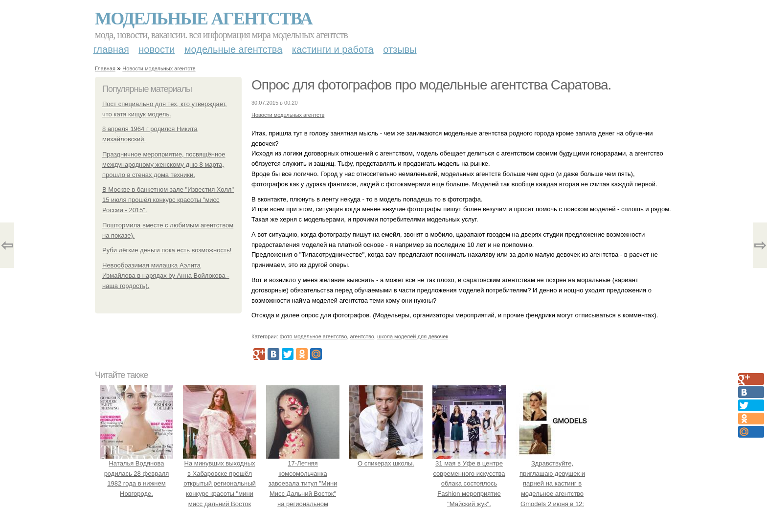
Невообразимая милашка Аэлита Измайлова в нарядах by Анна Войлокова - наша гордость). (166, 276)
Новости (157, 49)
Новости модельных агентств (159, 68)
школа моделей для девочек (413, 336)
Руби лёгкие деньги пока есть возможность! (167, 250)
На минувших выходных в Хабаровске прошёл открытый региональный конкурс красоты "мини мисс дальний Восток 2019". (220, 484)
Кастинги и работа (333, 49)
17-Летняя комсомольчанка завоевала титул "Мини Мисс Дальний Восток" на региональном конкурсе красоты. (303, 484)
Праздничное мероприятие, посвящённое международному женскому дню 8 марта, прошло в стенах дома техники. (164, 165)
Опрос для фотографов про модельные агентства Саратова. (431, 85)
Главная (111, 49)
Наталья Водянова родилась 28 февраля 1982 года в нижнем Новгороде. (136, 473)
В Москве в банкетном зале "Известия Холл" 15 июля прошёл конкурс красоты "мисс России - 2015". (168, 200)
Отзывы (400, 49)
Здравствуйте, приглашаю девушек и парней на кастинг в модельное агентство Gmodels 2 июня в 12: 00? (552, 484)
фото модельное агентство (314, 336)
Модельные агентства (203, 19)
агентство (362, 336)
